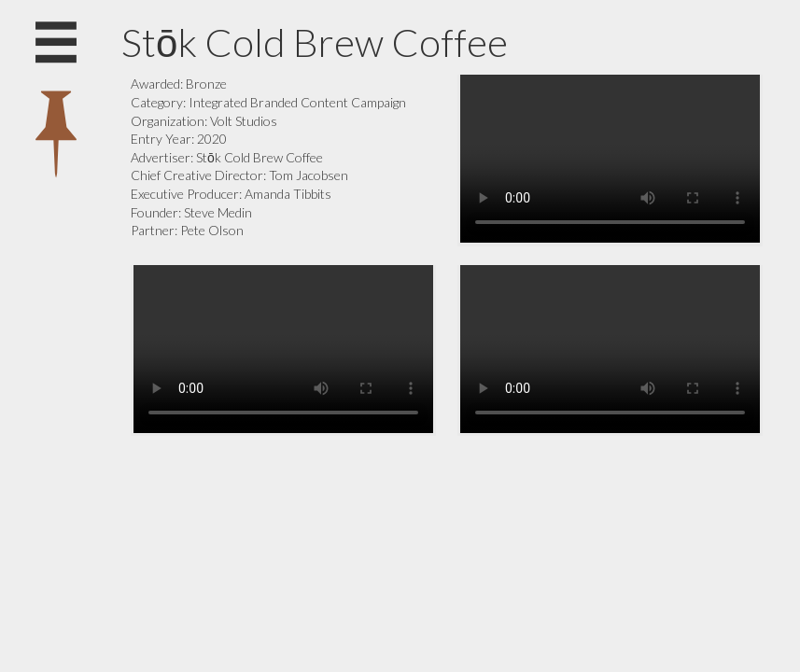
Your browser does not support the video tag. (610, 159)
